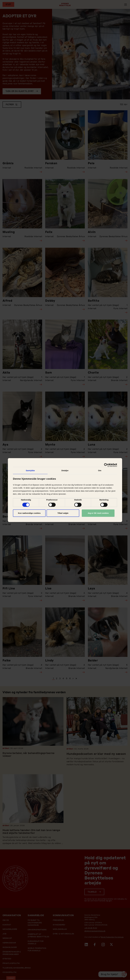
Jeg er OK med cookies (98, 513)
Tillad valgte (63, 513)
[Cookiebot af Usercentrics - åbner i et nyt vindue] (106, 465)
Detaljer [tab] (65, 470)
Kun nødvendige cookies (29, 513)
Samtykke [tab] (30, 470)
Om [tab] (100, 470)
